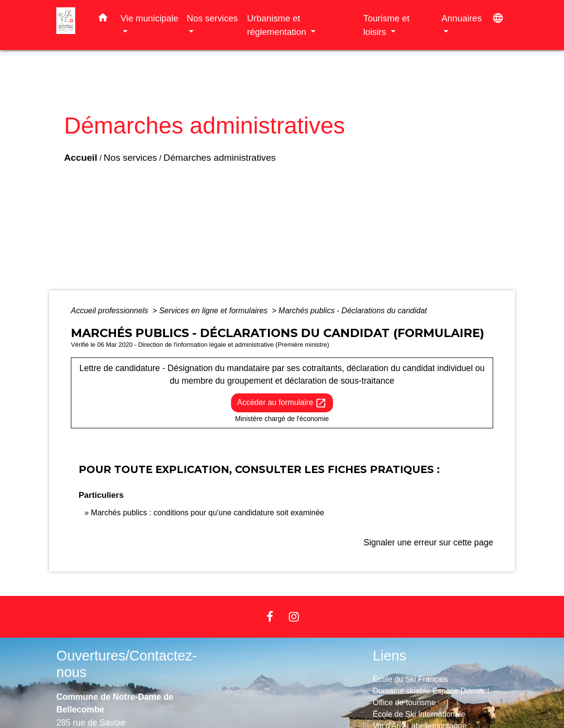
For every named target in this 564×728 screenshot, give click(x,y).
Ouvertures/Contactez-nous (127, 664)
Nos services (131, 158)
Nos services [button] (212, 18)
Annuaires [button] (462, 18)
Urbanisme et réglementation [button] (278, 25)
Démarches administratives (220, 158)
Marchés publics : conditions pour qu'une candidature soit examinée (207, 513)
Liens (390, 656)
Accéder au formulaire (282, 403)
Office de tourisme (404, 703)
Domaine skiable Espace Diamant (431, 691)
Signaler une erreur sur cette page (428, 542)
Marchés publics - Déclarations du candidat (353, 311)
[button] (103, 19)
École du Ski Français (410, 679)
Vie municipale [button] (149, 18)
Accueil (81, 158)
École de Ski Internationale (419, 714)
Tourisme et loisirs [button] (386, 25)
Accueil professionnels (111, 311)
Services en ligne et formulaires (215, 311)
